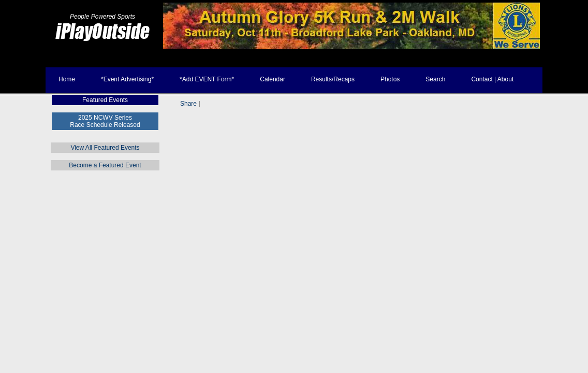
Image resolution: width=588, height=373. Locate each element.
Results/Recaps (333, 79)
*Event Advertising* (127, 79)
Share (188, 104)
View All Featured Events (105, 148)
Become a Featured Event (105, 165)
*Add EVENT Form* (207, 79)
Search (435, 79)
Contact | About (492, 79)
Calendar (273, 79)
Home (67, 79)
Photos (390, 79)
